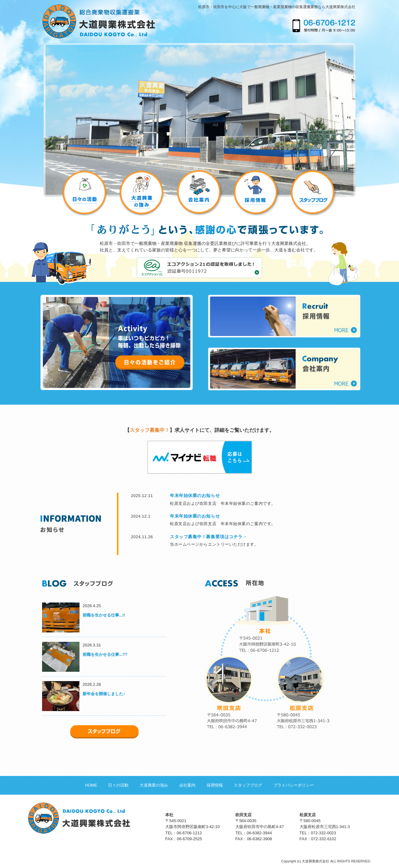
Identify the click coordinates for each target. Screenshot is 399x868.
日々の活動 (118, 785)
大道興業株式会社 (315, 861)
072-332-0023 (323, 833)
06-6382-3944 (259, 833)
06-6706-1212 (189, 833)
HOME (91, 785)
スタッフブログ (248, 785)
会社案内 (187, 785)
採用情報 (215, 785)
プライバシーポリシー (294, 785)
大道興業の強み (154, 785)
